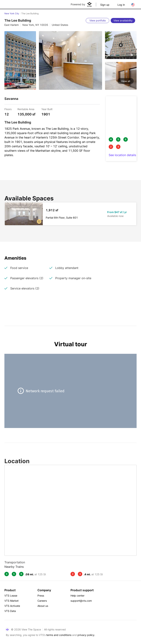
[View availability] (123, 21)
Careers (42, 601)
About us (43, 606)
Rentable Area (26, 109)
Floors (8, 109)
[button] (39, 222)
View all (126, 81)
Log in (121, 5)
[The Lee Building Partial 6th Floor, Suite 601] (70, 214)
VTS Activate (12, 606)
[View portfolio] (97, 21)
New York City (12, 13)
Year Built (47, 109)
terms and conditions (59, 635)
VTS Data (10, 611)
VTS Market (11, 601)
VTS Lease (11, 596)
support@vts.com (81, 601)
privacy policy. (86, 635)
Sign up (105, 5)
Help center (77, 596)
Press (41, 596)
